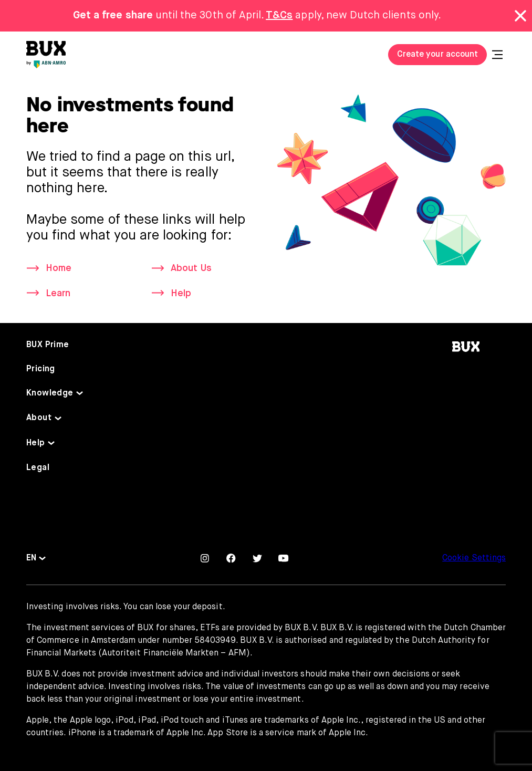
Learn (58, 294)
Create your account (437, 55)
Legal (38, 468)
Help (181, 294)
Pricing (41, 369)
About (39, 418)
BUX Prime (48, 345)
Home (59, 268)
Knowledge (50, 393)
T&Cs (279, 15)
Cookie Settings (474, 558)
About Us (191, 268)
